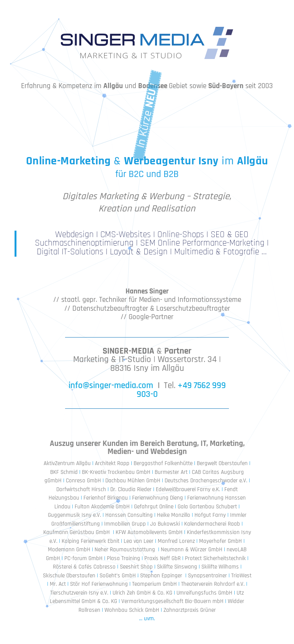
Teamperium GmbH (154, 584)
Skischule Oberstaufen (69, 576)
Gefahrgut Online (154, 507)
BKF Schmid (64, 472)
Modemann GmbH (69, 550)
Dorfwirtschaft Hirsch (81, 489)
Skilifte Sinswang (177, 567)
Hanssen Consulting (129, 515)
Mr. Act (58, 584)
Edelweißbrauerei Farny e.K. (188, 489)
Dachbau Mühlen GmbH (133, 481)
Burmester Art (171, 472)
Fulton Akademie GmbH (102, 507)
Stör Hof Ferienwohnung (99, 584)
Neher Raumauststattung (125, 550)
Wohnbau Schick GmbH (132, 610)
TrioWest (241, 576)
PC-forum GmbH (83, 558)
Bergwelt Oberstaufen (222, 463)
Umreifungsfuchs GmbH (204, 593)
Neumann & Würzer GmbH (192, 550)
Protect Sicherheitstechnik (215, 558)
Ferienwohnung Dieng (158, 498)
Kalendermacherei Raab (212, 524)
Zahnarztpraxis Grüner (190, 610)
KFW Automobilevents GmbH (149, 532)
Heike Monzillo (174, 515)
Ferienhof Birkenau (106, 498)
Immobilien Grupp (125, 524)
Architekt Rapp (112, 463)
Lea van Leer (139, 541)
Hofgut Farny (210, 515)
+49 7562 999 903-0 (181, 390)
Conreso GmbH (83, 481)
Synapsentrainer (207, 576)
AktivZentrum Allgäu (67, 463)
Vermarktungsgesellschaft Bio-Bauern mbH (172, 601)
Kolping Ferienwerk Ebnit (91, 541)
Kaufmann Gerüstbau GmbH (77, 532)
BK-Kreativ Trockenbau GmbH (116, 472)
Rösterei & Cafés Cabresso (84, 567)
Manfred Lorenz (176, 541)
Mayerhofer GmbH (220, 541)
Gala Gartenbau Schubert (207, 507)
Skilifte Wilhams (220, 567)
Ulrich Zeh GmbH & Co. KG (142, 593)
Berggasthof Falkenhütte (163, 463)
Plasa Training (123, 558)
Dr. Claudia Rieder (131, 489)
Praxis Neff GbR (163, 558)
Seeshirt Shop (136, 567)
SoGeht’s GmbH (118, 576)
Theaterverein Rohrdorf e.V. (213, 584)
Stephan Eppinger (161, 576)
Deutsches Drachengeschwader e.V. (205, 481)
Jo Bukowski (165, 524)
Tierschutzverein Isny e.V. (79, 593)
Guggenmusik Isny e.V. (74, 515)
